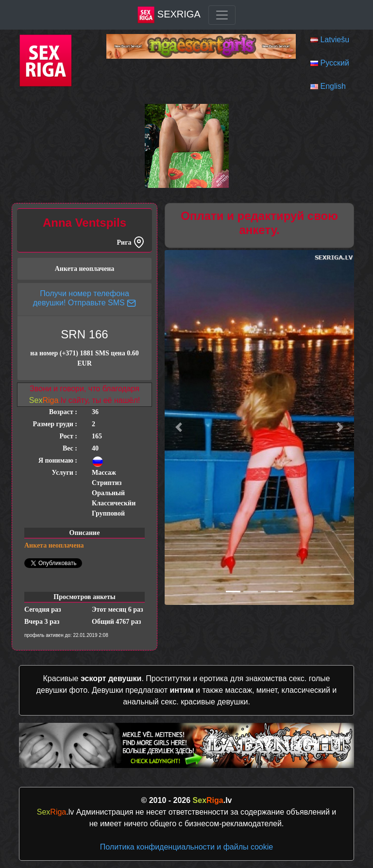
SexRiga (169, 15)
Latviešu (335, 40)
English (333, 86)
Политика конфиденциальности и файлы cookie (186, 847)
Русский (334, 63)
